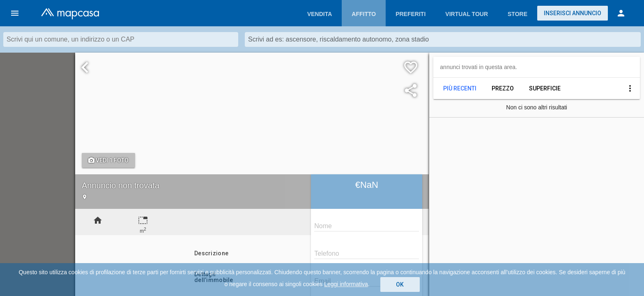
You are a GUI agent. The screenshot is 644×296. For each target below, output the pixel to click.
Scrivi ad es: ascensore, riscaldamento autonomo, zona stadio (338, 39)
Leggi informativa (346, 284)
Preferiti (411, 14)
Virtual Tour (467, 14)
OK (400, 284)
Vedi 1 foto (108, 160)
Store (517, 14)
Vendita (320, 14)
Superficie (545, 88)
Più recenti (460, 88)
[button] (15, 13)
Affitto (364, 14)
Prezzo (503, 88)
